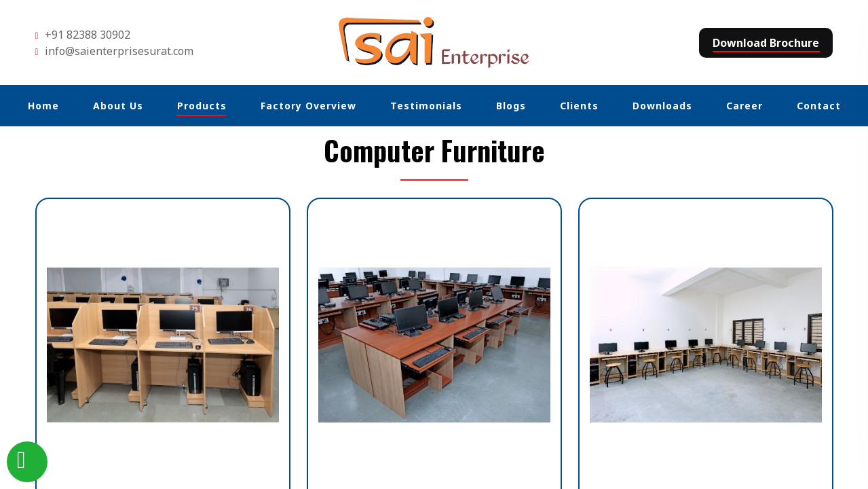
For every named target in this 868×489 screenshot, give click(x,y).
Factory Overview (308, 106)
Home (43, 106)
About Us (118, 106)
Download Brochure (766, 43)
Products (202, 106)
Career (744, 106)
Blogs (511, 106)
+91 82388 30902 (88, 35)
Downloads (662, 106)
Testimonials (426, 106)
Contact (819, 106)
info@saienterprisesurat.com (119, 51)
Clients (579, 106)
